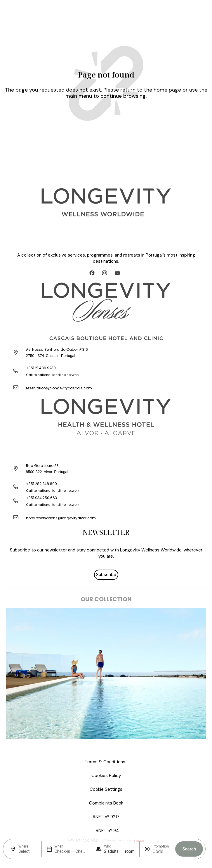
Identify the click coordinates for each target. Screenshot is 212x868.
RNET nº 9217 (106, 817)
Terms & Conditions (105, 762)
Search (189, 849)
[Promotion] (162, 851)
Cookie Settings (106, 789)
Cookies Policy (106, 776)
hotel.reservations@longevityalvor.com (61, 518)
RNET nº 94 (107, 831)
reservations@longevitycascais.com (59, 388)
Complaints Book (106, 803)
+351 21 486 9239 (41, 368)
